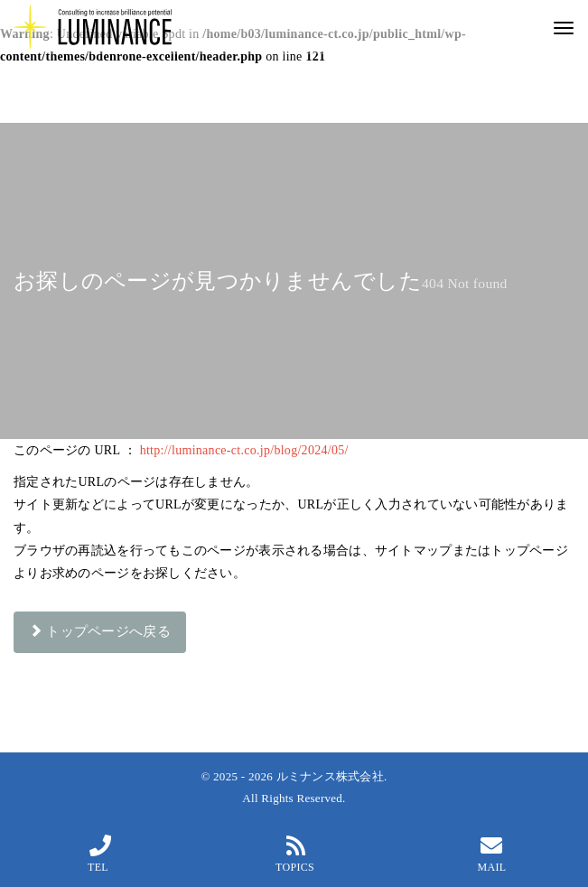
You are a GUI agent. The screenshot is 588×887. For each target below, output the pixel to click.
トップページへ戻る (100, 631)
